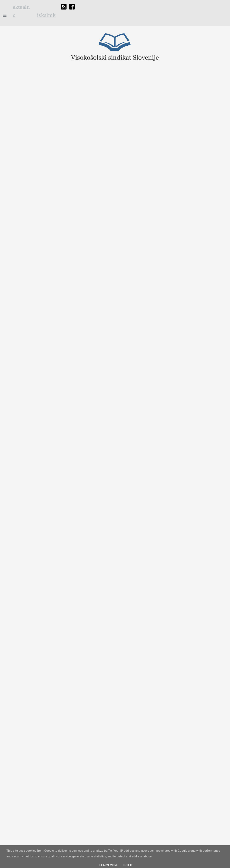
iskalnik (46, 15)
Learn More (109, 865)
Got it (128, 865)
